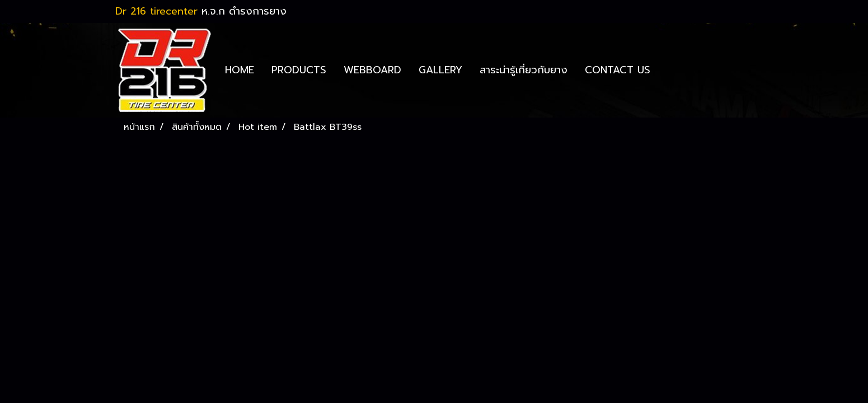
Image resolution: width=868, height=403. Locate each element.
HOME (240, 70)
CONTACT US (618, 70)
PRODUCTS (299, 70)
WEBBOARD (372, 70)
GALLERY (440, 70)
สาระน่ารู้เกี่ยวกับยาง (524, 70)
